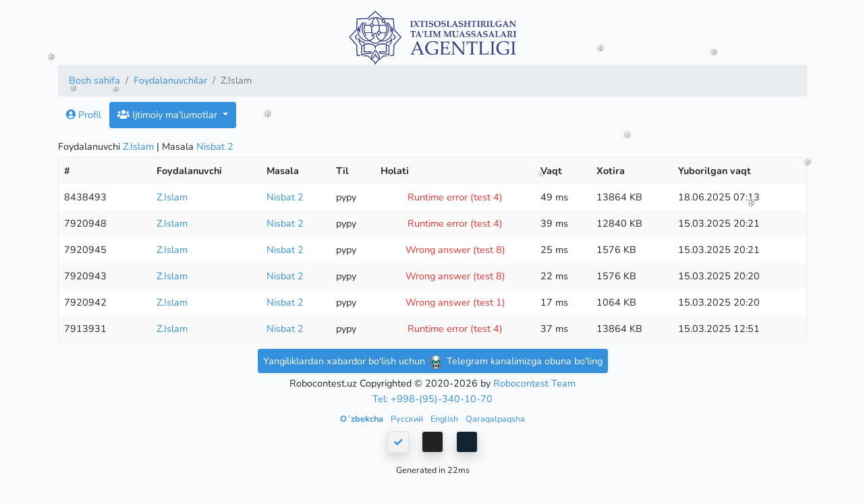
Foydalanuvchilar (170, 80)
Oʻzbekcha (363, 419)
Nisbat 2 (215, 146)
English (445, 419)
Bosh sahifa (94, 80)
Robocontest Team (534, 383)
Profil (84, 115)
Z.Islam (138, 146)
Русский (408, 419)
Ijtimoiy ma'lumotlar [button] (169, 115)
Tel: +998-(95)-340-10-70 (432, 399)
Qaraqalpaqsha (495, 419)
